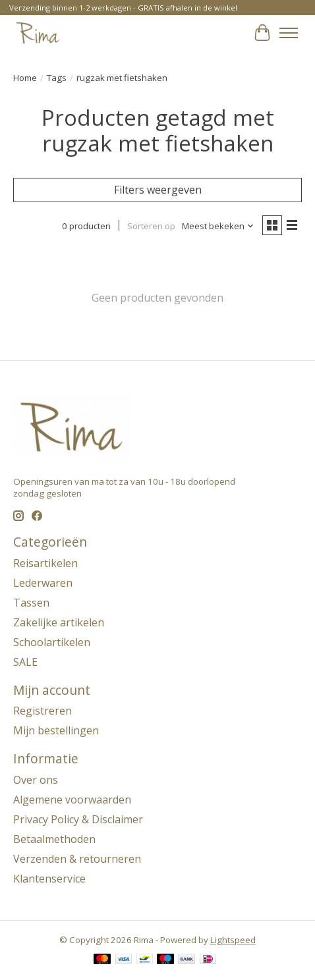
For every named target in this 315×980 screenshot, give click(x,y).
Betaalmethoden (54, 839)
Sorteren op (151, 226)
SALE (25, 662)
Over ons (36, 780)
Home (25, 78)
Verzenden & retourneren (77, 859)
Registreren (43, 711)
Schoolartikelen (52, 642)
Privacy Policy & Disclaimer (78, 819)
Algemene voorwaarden (72, 800)
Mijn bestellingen (56, 730)
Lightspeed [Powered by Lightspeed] (233, 940)
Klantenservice (49, 879)
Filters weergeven (158, 190)
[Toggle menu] (289, 33)
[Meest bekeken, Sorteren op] (218, 226)
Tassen (31, 603)
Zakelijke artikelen (59, 622)
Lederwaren (43, 583)
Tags (57, 78)
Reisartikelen (45, 563)
